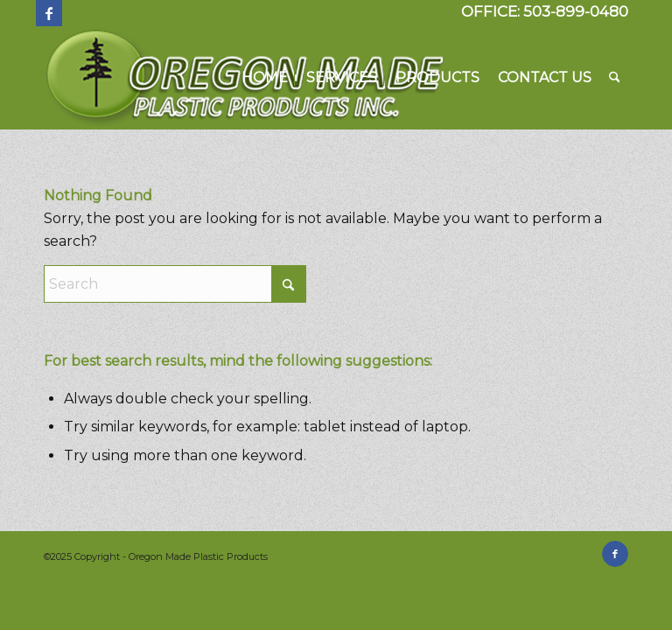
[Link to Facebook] (49, 13)
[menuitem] (265, 78)
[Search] (615, 78)
